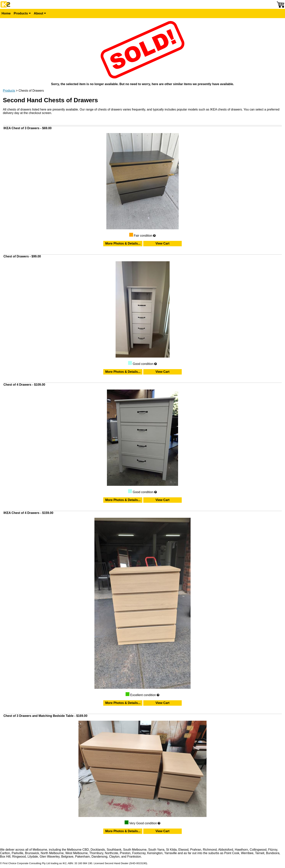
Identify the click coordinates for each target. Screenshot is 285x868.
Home (6, 13)
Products (22, 13)
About (40, 13)
